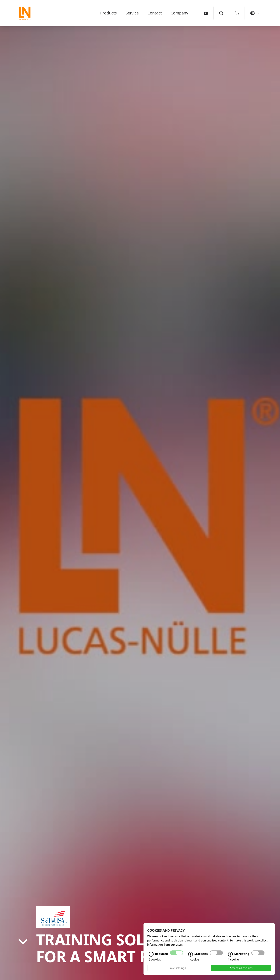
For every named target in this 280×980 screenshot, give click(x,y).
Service (132, 13)
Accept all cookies (241, 968)
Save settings (177, 968)
